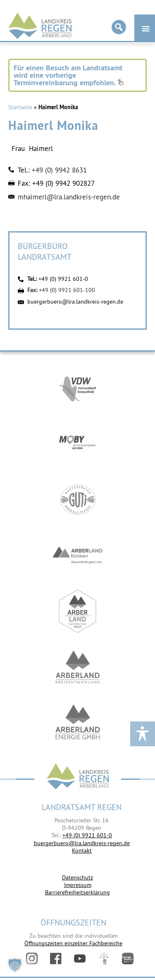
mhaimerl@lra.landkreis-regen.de (69, 197)
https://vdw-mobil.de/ (78, 388)
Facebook (56, 958)
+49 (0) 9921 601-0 (63, 279)
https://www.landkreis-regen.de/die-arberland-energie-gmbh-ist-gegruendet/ (78, 723)
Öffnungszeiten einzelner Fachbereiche (73, 943)
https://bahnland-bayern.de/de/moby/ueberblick (78, 444)
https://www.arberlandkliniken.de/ (78, 555)
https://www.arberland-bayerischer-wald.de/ (78, 611)
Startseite (20, 107)
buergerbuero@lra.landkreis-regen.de (75, 302)
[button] (15, 965)
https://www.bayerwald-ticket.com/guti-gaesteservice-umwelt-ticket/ (78, 500)
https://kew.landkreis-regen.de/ (78, 667)
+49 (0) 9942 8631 (59, 170)
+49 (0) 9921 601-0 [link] (87, 835)
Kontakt (82, 851)
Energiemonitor (128, 958)
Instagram (32, 958)
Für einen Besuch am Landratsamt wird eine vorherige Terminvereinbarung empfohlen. (69, 75)
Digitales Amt (104, 958)
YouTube (80, 958)
